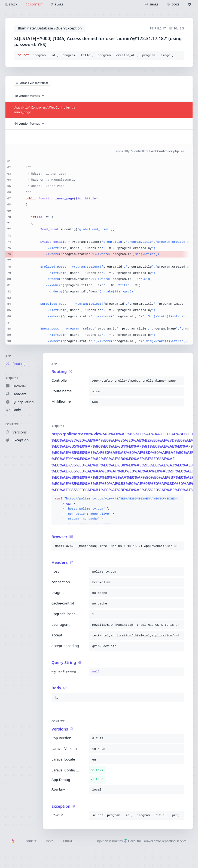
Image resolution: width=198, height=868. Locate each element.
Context (12, 424)
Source (32, 841)
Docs (50, 841)
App (8, 356)
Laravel (69, 841)
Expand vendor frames (32, 83)
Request (12, 378)
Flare (130, 841)
